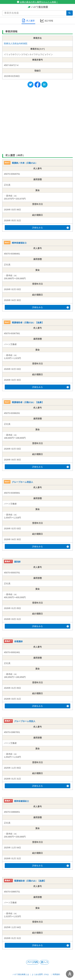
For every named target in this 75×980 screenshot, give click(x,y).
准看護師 (18, 641)
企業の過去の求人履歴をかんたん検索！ (38, 2)
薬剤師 (17, 562)
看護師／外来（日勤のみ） (25, 163)
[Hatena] (44, 85)
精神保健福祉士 (19, 243)
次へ (44, 962)
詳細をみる (50, 228)
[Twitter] (31, 85)
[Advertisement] (37, 120)
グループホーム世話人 (22, 482)
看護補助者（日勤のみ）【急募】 (28, 323)
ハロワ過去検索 (38, 7)
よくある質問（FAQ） (41, 974)
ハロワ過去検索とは (21, 974)
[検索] (70, 13)
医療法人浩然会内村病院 (16, 43)
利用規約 (56, 974)
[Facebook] (37, 85)
